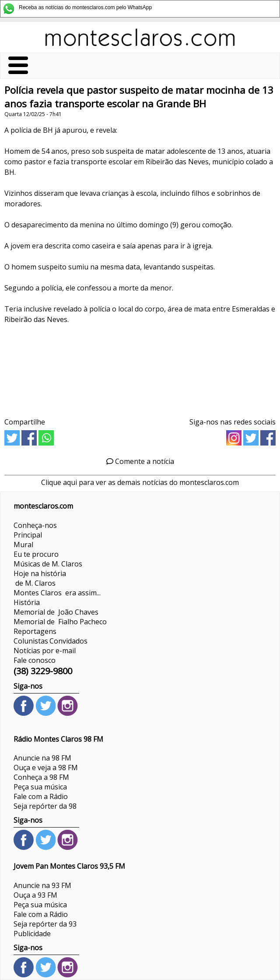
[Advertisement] (140, 368)
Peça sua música (40, 787)
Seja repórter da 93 (45, 924)
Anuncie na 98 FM (42, 758)
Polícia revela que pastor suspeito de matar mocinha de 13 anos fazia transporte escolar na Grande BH (139, 97)
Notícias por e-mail (45, 651)
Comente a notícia (140, 461)
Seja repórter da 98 (45, 806)
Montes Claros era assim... (57, 593)
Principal (28, 535)
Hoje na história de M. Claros (40, 578)
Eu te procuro (36, 554)
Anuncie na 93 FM (42, 885)
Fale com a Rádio (41, 796)
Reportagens (35, 631)
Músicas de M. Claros (48, 564)
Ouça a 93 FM (35, 895)
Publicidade (32, 934)
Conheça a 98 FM (41, 777)
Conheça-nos (35, 525)
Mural (23, 545)
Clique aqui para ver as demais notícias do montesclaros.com (140, 482)
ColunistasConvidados (51, 641)
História (27, 602)
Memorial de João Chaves (56, 612)
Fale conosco (35, 660)
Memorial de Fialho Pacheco (60, 622)
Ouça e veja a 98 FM (46, 768)
